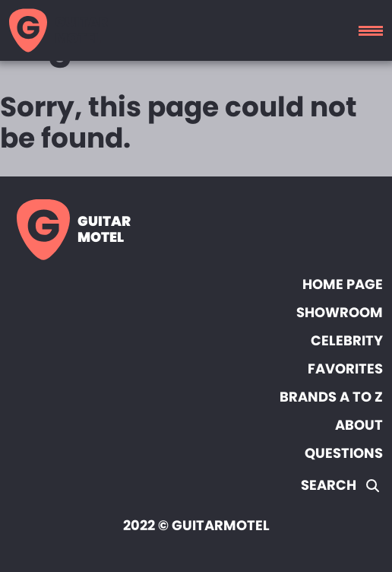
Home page (343, 284)
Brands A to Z (331, 397)
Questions (344, 453)
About (359, 425)
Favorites (345, 369)
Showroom (340, 312)
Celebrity (347, 340)
